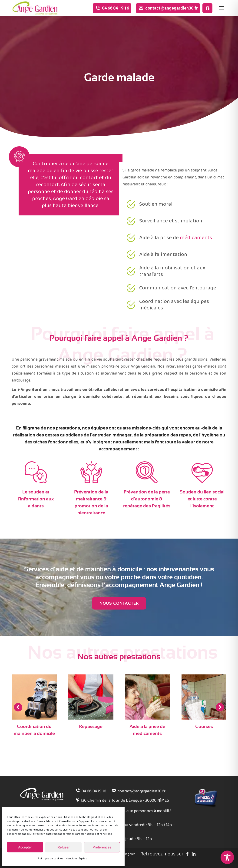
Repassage (91, 726)
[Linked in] (193, 855)
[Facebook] (187, 855)
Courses (204, 726)
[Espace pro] (207, 8)
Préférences (102, 847)
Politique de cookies (51, 859)
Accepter (25, 847)
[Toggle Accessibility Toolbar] (227, 857)
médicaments (196, 243)
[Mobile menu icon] (222, 8)
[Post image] (34, 697)
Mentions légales (76, 859)
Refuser (64, 847)
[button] (18, 707)
